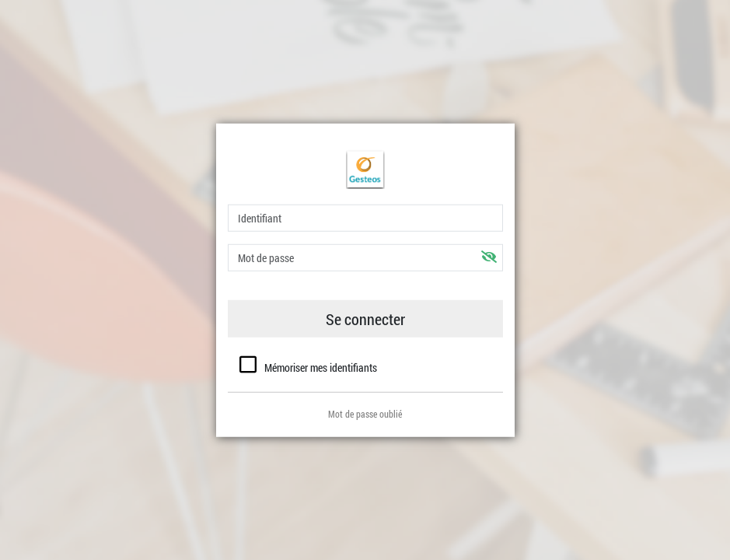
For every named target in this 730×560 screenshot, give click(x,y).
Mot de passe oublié (365, 413)
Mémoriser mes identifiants (321, 367)
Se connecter (365, 319)
